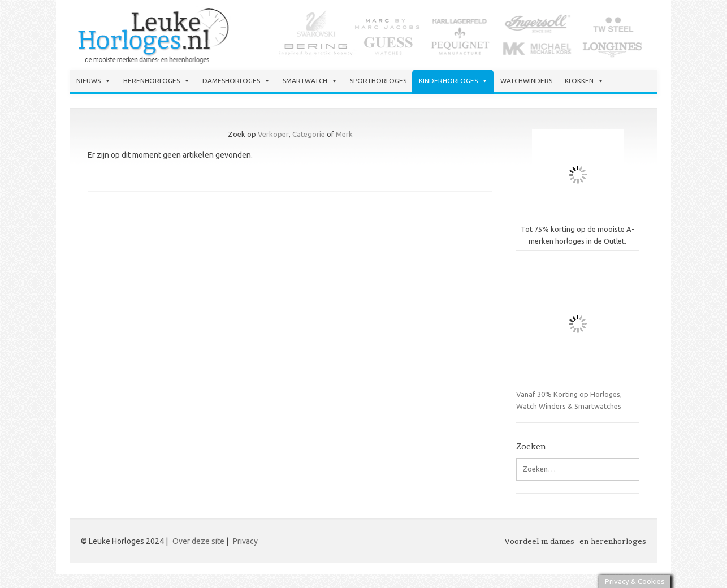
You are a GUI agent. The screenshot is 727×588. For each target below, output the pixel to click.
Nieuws (94, 81)
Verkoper (273, 134)
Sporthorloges (378, 81)
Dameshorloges (236, 81)
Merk (344, 134)
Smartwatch (310, 81)
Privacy (245, 541)
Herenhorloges (157, 81)
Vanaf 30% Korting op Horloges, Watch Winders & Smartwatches (578, 336)
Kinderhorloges (453, 81)
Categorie (309, 134)
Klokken (584, 81)
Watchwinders (526, 81)
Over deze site (198, 541)
